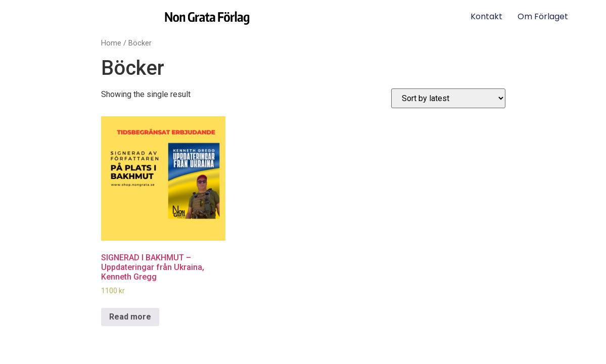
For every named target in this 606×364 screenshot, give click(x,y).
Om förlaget (543, 16)
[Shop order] (448, 98)
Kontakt (486, 16)
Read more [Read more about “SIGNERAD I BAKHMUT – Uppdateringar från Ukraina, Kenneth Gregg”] (130, 317)
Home (111, 43)
